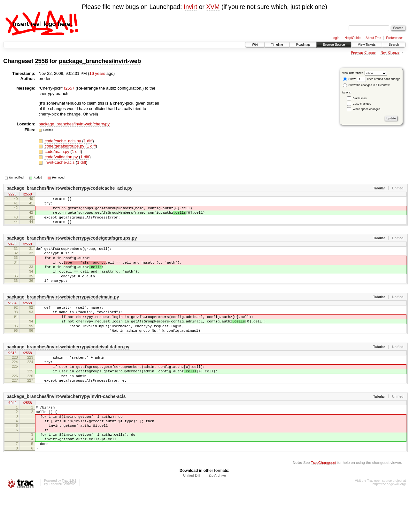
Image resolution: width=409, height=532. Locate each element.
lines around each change (379, 79)
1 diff (88, 141)
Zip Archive (217, 515)
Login (336, 38)
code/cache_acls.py (63, 141)
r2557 (69, 88)
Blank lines (360, 98)
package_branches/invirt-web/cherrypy (74, 124)
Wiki (255, 45)
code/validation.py (62, 157)
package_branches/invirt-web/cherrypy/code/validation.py (68, 369)
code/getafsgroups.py (65, 146)
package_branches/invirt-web (100, 61)
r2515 (12, 376)
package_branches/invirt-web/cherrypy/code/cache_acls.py (69, 188)
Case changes (362, 104)
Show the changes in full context (366, 85)
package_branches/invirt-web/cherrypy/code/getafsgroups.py (72, 245)
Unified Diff (192, 515)
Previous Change (363, 53)
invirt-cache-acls (60, 162)
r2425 (12, 251)
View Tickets (367, 45)
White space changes (367, 109)
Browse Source (334, 45)
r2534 (12, 319)
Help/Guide (352, 38)
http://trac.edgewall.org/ (389, 524)
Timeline (277, 45)
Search (394, 45)
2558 (41, 61)
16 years (97, 73)
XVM (213, 7)
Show (349, 79)
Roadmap (303, 45)
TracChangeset (324, 502)
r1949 (12, 432)
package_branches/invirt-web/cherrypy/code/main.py (63, 312)
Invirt (190, 7)
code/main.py (57, 151)
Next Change (390, 53)
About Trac (373, 38)
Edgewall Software (62, 524)
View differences (353, 73)
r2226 (12, 195)
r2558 (27, 195)
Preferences (395, 38)
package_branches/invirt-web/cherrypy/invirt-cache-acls (66, 425)
